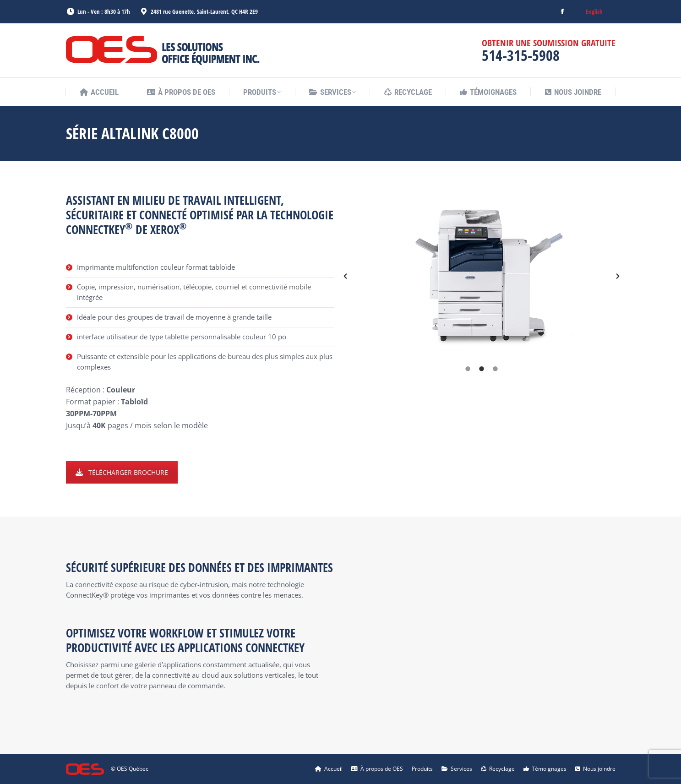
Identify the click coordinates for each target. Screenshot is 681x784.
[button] (345, 276)
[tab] (468, 369)
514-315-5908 (521, 55)
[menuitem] (594, 12)
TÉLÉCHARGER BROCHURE (122, 472)
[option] (482, 276)
